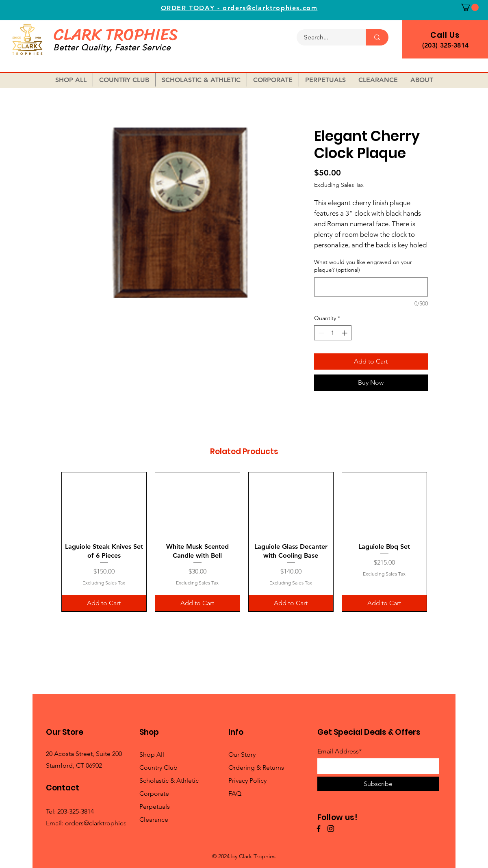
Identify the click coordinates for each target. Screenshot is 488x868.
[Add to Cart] (104, 603)
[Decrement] (320, 333)
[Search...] (326, 37)
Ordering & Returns (256, 767)
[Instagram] (331, 829)
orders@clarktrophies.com (103, 823)
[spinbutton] (333, 333)
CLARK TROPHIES (116, 34)
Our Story (242, 754)
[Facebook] (319, 829)
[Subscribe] (378, 784)
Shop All (152, 754)
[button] (470, 7)
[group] (244, 542)
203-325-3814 (76, 811)
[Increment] (345, 333)
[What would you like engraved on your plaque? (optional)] (371, 287)
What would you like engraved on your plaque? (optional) (363, 266)
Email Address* (339, 751)
